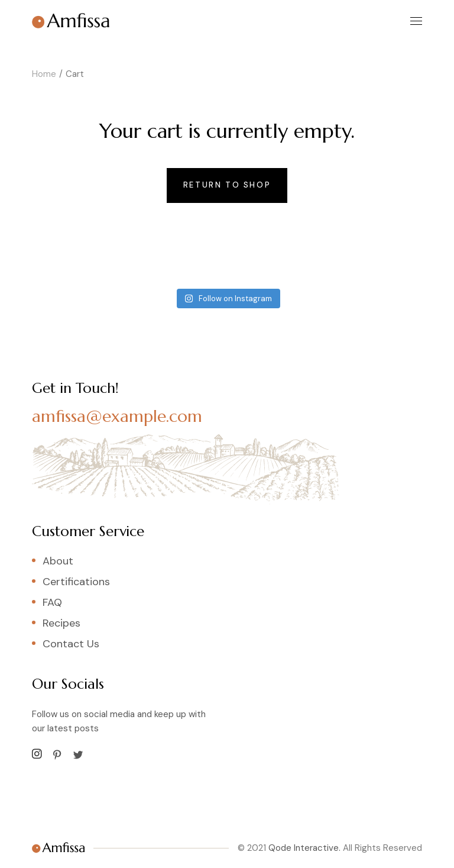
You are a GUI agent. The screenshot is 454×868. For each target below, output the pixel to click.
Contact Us (71, 644)
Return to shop (227, 185)
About (58, 561)
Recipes (61, 623)
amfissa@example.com (117, 416)
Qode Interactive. (304, 848)
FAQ (52, 602)
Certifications (76, 582)
